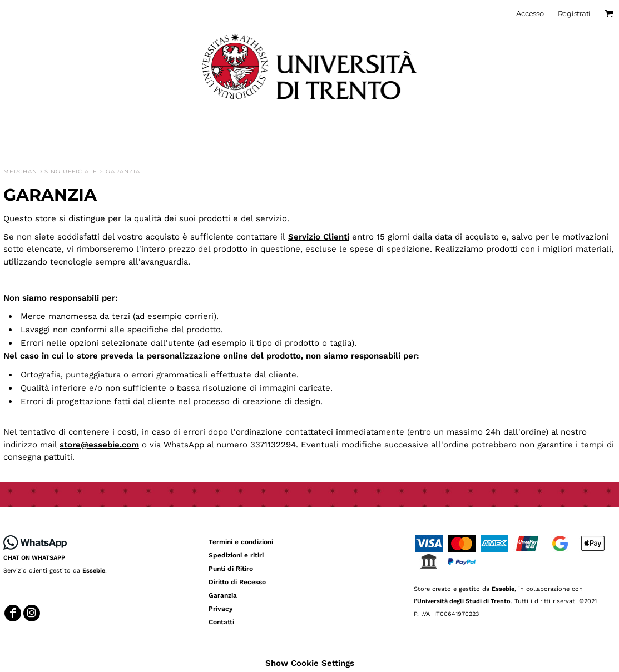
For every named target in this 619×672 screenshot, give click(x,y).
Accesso (530, 13)
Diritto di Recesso (237, 582)
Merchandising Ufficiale (50, 171)
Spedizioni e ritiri (236, 555)
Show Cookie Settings (310, 663)
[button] (35, 542)
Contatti (221, 622)
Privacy (221, 609)
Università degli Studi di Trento (464, 601)
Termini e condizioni (241, 542)
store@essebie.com (99, 445)
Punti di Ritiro (231, 569)
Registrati (574, 13)
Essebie (94, 571)
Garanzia (223, 595)
